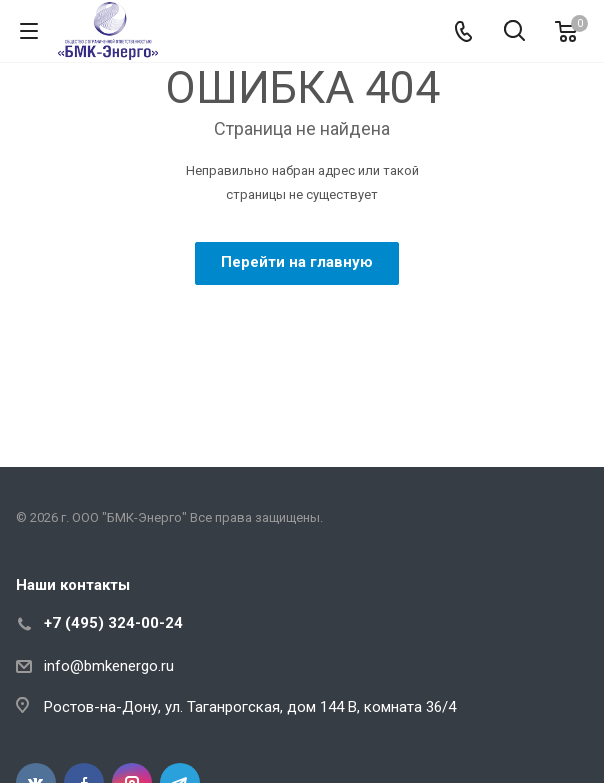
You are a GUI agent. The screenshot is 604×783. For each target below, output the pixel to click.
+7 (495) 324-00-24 (113, 623)
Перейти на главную (297, 262)
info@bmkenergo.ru (109, 666)
